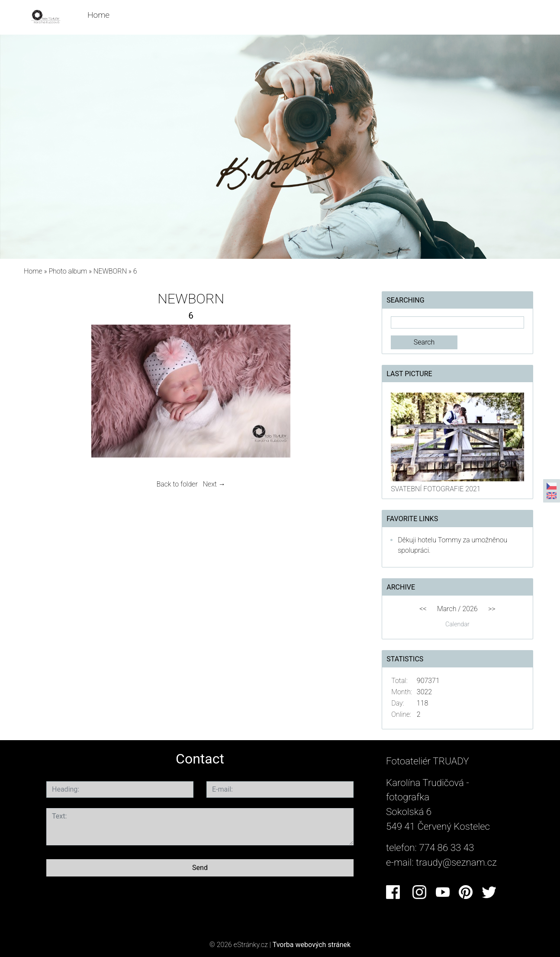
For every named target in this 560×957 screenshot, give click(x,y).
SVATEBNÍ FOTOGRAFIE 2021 (436, 489)
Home (98, 15)
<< (423, 609)
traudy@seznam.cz (456, 862)
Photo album (68, 271)
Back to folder (177, 484)
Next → (214, 484)
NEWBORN (111, 271)
